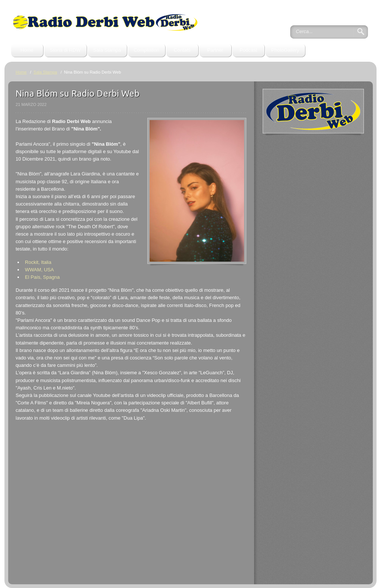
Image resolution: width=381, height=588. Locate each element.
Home (27, 50)
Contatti (182, 50)
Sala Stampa (107, 50)
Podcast (248, 50)
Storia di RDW (65, 50)
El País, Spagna (42, 277)
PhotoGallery (285, 50)
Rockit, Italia (38, 262)
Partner (215, 50)
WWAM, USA (39, 270)
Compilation (146, 50)
